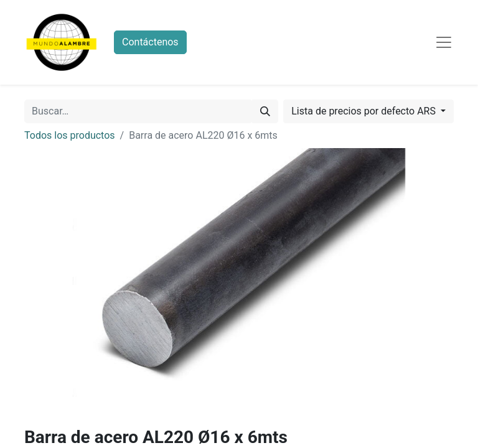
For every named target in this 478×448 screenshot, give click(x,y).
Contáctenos (150, 42)
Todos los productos (70, 135)
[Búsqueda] (265, 111)
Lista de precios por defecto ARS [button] (365, 111)
